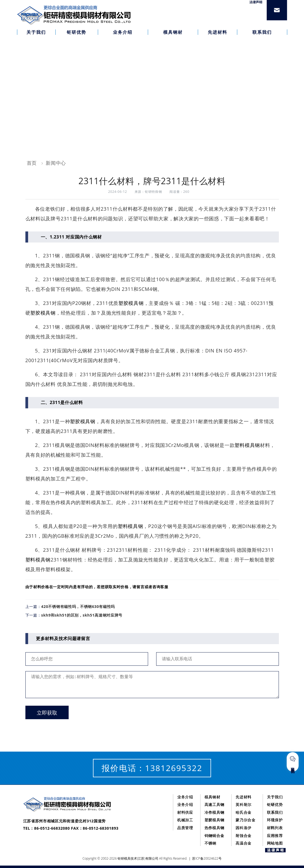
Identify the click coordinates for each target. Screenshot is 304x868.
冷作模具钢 (215, 812)
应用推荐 (275, 835)
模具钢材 (213, 797)
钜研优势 (275, 804)
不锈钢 (211, 843)
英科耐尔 (244, 804)
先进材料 (244, 797)
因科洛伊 (244, 828)
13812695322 (174, 768)
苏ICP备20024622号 (207, 858)
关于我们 (275, 797)
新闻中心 (56, 163)
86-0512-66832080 (52, 828)
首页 (32, 163)
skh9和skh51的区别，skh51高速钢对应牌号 (82, 615)
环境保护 (275, 820)
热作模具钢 (215, 828)
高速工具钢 (215, 804)
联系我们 (275, 812)
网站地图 (275, 843)
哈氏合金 (244, 812)
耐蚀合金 (244, 835)
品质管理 (185, 828)
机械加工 (185, 820)
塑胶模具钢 (131, 303)
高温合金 (244, 843)
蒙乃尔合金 (246, 820)
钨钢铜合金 (215, 835)
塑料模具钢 (247, 445)
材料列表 (275, 828)
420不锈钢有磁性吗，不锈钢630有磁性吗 (78, 606)
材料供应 (185, 812)
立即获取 (47, 713)
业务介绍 (185, 797)
